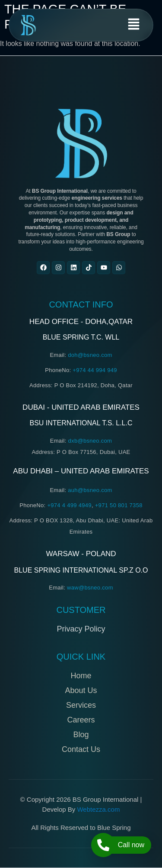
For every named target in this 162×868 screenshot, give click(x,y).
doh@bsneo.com (90, 355)
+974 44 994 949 (95, 370)
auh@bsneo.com (90, 490)
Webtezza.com (98, 809)
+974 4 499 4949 (69, 505)
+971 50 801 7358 (119, 505)
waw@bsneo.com (90, 588)
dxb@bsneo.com (90, 441)
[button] (134, 25)
